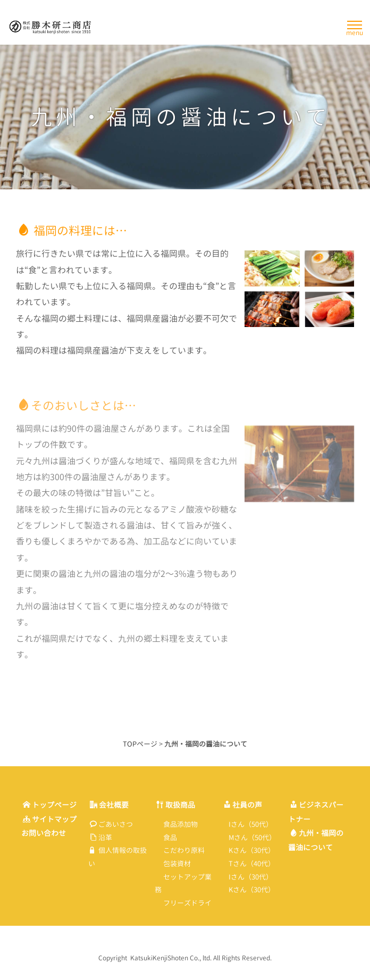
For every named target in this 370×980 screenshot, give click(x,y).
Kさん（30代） (252, 850)
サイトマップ (50, 819)
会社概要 (109, 805)
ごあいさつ (111, 824)
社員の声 (243, 805)
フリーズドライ (187, 903)
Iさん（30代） (251, 877)
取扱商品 (176, 805)
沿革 (101, 837)
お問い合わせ (44, 833)
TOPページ (140, 744)
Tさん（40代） (252, 864)
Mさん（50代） (252, 837)
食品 (170, 837)
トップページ (50, 805)
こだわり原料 (184, 850)
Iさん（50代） (251, 824)
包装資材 (177, 864)
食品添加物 (180, 824)
